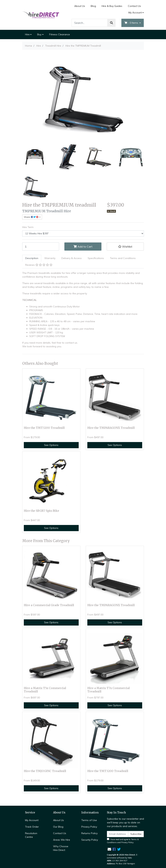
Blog (93, 6)
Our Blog (58, 827)
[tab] (32, 258)
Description (32, 258)
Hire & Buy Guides (112, 6)
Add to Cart (83, 247)
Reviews (39, 265)
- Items (132, 23)
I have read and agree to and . (123, 841)
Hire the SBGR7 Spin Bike (41, 511)
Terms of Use (89, 820)
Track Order (32, 827)
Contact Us (134, 6)
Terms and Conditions (123, 258)
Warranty (50, 258)
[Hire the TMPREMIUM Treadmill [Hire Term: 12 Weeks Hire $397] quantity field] (41, 247)
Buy (39, 34)
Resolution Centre (31, 835)
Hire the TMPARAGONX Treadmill (111, 428)
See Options (51, 445)
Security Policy (90, 840)
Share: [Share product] (31, 217)
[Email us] (109, 849)
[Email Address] (118, 834)
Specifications (96, 258)
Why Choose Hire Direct (61, 848)
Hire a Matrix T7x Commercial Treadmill (108, 690)
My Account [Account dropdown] (135, 13)
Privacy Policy (89, 827)
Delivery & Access (72, 258)
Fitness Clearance (60, 34)
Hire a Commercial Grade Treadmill (49, 605)
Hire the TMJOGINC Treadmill (45, 771)
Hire (27, 34)
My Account (32, 820)
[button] (125, 247)
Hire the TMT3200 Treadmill (44, 428)
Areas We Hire (62, 840)
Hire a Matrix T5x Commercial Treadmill (45, 690)
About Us (80, 6)
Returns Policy (89, 833)
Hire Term (28, 227)
